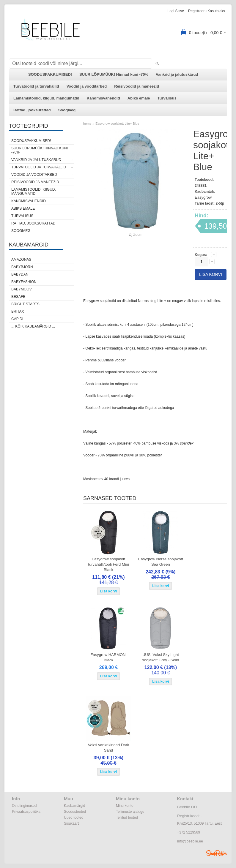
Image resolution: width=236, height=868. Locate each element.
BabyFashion (24, 282)
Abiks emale (139, 98)
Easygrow (203, 197)
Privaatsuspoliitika (26, 812)
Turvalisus (167, 98)
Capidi (17, 319)
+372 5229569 (189, 832)
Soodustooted (75, 812)
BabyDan (20, 274)
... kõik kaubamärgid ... (33, 326)
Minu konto (125, 806)
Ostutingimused (24, 806)
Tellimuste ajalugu (130, 812)
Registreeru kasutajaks (207, 11)
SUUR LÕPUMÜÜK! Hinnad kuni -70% (114, 74)
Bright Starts (25, 304)
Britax (18, 312)
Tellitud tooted (127, 818)
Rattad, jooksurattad (32, 110)
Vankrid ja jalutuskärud (177, 74)
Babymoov (22, 289)
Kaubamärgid (74, 806)
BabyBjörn (22, 267)
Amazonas (21, 260)
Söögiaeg (67, 110)
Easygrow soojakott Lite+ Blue (117, 124)
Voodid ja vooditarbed (87, 86)
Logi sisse (176, 11)
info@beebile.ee (190, 841)
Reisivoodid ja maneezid (137, 86)
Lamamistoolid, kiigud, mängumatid (46, 98)
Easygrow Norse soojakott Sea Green (161, 562)
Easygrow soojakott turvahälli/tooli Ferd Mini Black (108, 564)
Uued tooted (74, 818)
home (87, 124)
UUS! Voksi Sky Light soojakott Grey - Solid (161, 657)
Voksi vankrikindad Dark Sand (109, 748)
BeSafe (18, 297)
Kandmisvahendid (103, 98)
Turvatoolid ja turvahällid (36, 86)
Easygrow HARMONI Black (108, 657)
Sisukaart (71, 823)
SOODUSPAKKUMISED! (50, 74)
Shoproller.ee (217, 853)
